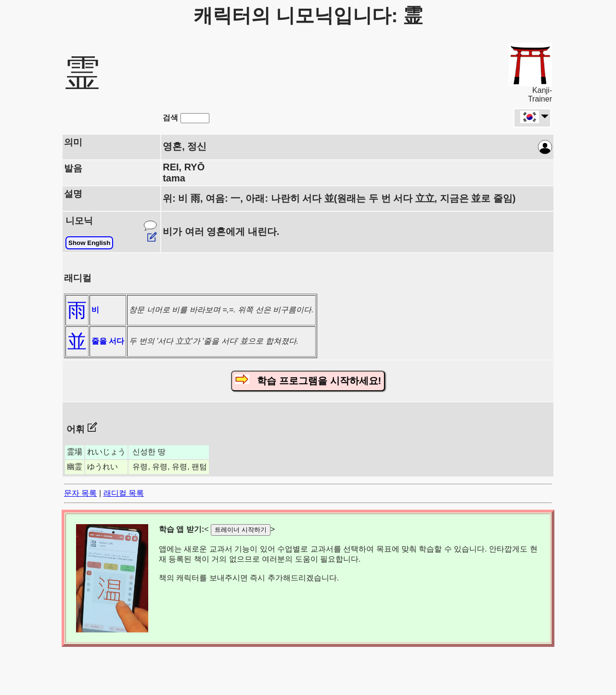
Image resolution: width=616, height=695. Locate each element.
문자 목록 (80, 493)
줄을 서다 (108, 341)
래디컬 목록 (124, 493)
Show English (89, 243)
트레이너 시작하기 (241, 530)
